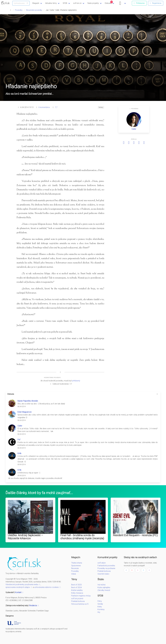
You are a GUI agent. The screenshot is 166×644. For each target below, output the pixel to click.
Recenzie (75, 568)
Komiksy (101, 609)
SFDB (65, 3)
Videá (74, 574)
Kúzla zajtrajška (104, 587)
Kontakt (19, 592)
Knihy (100, 607)
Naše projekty (93, 3)
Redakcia (34, 606)
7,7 (56, 107)
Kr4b (19, 453)
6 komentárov (44, 107)
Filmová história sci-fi (80, 604)
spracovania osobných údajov (19, 587)
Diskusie (109, 2)
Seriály (100, 604)
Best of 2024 (76, 587)
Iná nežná (101, 585)
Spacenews (76, 566)
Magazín (36, 3)
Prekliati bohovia (78, 601)
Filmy (100, 601)
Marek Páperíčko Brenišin (28, 401)
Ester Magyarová (24, 412)
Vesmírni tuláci (103, 574)
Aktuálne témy (51, 3)
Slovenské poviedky (34, 10)
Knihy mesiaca (77, 593)
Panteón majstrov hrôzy (81, 596)
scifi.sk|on (102, 563)
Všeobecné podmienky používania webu (23, 584)
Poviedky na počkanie (106, 568)
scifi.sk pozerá (77, 598)
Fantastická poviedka (106, 566)
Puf (19, 440)
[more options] (157, 394)
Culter (134, 129)
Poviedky (19, 10)
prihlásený (76, 381)
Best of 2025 (76, 585)
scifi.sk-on (77, 3)
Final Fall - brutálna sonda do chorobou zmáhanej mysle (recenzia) (82, 537)
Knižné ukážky (77, 590)
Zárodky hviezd (104, 590)
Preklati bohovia (104, 571)
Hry (99, 612)
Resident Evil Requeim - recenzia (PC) (135, 535)
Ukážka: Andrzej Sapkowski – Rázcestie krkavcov (25, 537)
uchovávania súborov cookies (48, 587)
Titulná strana (77, 563)
